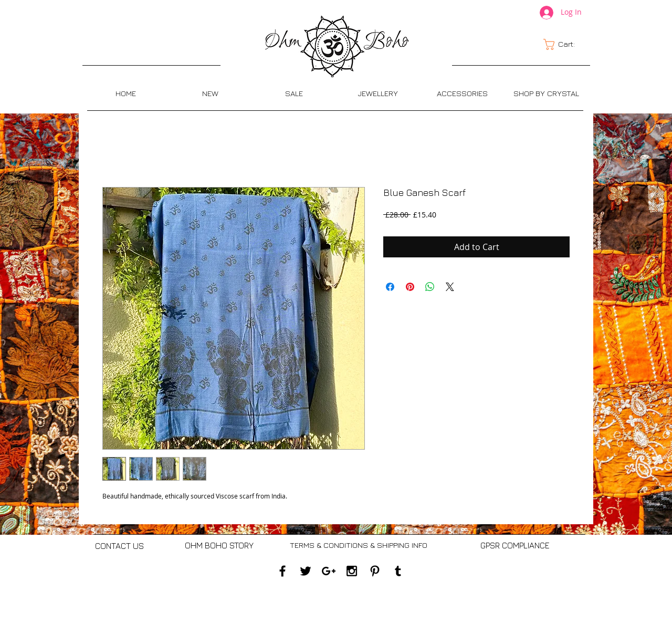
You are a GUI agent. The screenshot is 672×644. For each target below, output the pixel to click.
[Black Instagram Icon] (352, 571)
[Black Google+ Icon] (329, 571)
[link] (565, 44)
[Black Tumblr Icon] (398, 571)
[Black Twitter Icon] (306, 571)
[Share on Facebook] (390, 287)
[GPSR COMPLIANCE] (515, 546)
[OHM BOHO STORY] (219, 546)
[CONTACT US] (119, 546)
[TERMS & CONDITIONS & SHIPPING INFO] (358, 546)
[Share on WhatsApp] (430, 287)
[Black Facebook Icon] (282, 571)
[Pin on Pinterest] (410, 287)
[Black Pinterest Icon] (375, 571)
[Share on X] (450, 287)
